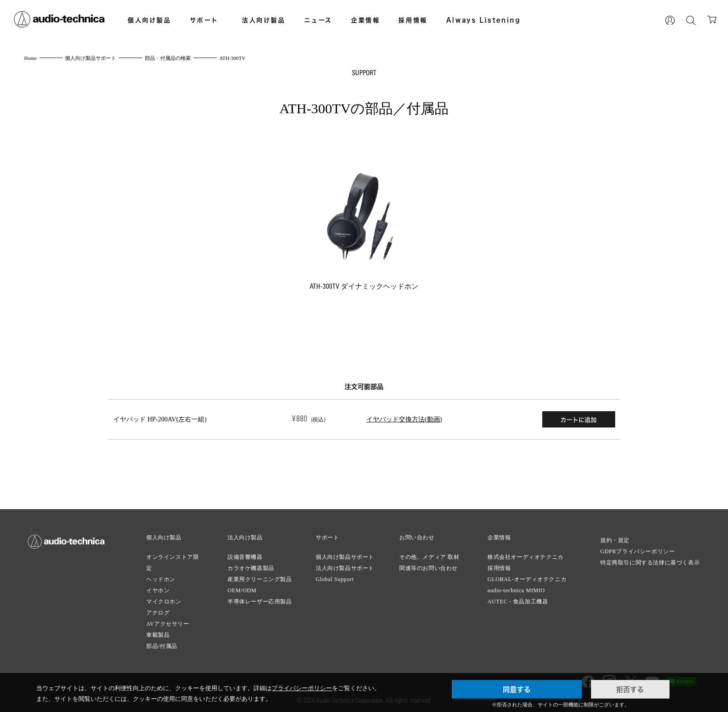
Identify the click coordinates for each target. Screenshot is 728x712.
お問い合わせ (417, 536)
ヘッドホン (161, 577)
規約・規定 (615, 538)
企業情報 (365, 20)
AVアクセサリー (168, 622)
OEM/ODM (242, 589)
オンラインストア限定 (172, 561)
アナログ (158, 611)
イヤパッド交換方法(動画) (380, 418)
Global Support (335, 577)
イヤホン (158, 589)
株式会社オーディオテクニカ (526, 555)
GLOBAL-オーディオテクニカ (527, 577)
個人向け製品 (149, 20)
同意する (517, 689)
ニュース (318, 20)
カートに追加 (577, 419)
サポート (204, 20)
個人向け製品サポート (345, 555)
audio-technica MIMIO (516, 589)
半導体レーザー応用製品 (260, 600)
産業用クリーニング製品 (260, 577)
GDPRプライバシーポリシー (637, 550)
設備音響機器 (245, 555)
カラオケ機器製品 (251, 566)
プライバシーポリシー (302, 688)
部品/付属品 (162, 644)
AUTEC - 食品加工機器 (518, 600)
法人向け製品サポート (345, 566)
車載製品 (158, 633)
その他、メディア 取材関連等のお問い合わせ (429, 561)
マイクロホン (164, 600)
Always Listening (484, 20)
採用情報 (413, 20)
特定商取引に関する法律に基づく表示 (650, 561)
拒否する (630, 689)
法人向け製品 (264, 20)
